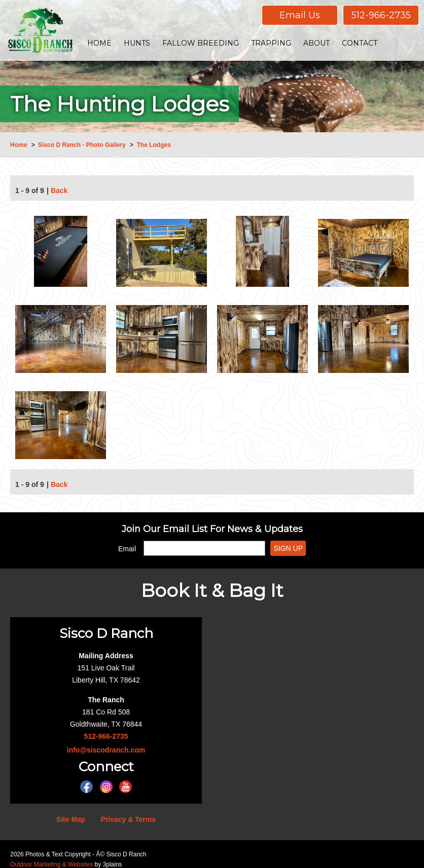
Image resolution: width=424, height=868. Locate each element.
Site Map (71, 819)
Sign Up (288, 548)
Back (59, 192)
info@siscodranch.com (106, 750)
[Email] (204, 548)
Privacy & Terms (128, 819)
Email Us (300, 15)
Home (19, 145)
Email (127, 549)
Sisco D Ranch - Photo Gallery (82, 145)
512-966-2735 (381, 15)
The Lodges (153, 145)
